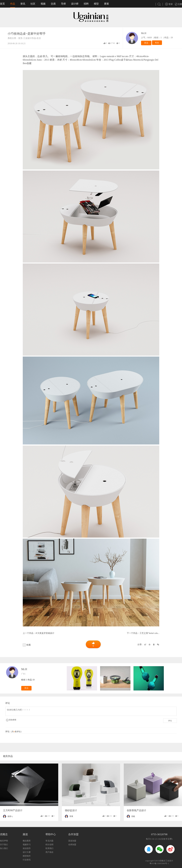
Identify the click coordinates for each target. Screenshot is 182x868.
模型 (96, 4)
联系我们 (49, 848)
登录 (169, 4)
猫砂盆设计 (71, 810)
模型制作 (27, 856)
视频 (43, 4)
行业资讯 (27, 860)
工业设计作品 (30, 38)
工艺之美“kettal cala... (149, 633)
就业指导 (27, 848)
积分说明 (49, 845)
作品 (13, 4)
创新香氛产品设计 (136, 810)
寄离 (71, 816)
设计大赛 (27, 852)
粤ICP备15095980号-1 (159, 863)
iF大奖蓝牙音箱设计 (45, 633)
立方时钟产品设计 (13, 810)
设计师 (75, 4)
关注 (146, 43)
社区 (33, 4)
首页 (2, 4)
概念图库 (27, 841)
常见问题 (49, 841)
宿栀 (133, 816)
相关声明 (4, 841)
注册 (179, 4)
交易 (53, 4)
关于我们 (4, 845)
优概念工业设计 (166, 861)
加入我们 (4, 848)
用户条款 (49, 852)
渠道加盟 (72, 841)
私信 (157, 43)
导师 (63, 4)
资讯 (23, 4)
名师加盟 (72, 845)
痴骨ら (10, 816)
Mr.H (144, 33)
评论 (170, 721)
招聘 (86, 4)
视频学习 (27, 845)
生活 (39, 38)
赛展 (106, 4)
